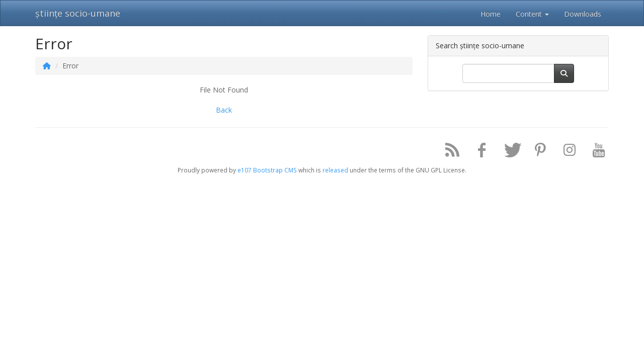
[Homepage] (47, 66)
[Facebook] (478, 152)
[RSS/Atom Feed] (449, 152)
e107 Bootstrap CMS (267, 170)
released (335, 170)
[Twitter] (507, 152)
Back (224, 110)
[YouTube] (595, 152)
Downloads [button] (583, 14)
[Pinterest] (536, 152)
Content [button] (532, 14)
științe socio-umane (78, 13)
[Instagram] (566, 152)
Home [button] (491, 14)
